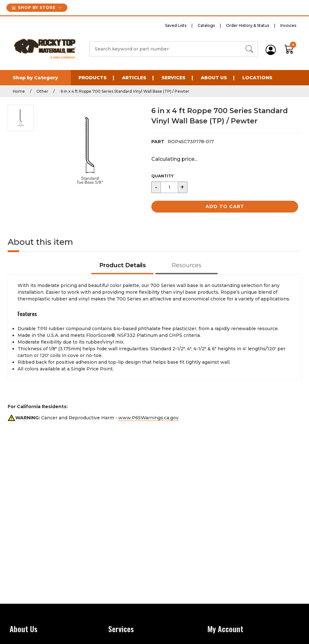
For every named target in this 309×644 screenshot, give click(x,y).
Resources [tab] (187, 265)
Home (19, 91)
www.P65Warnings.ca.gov (148, 418)
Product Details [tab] (123, 265)
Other (42, 91)
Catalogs (206, 25)
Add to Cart (225, 206)
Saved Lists (176, 25)
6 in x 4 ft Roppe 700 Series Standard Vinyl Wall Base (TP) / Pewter (124, 91)
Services (173, 78)
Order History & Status (248, 25)
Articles (134, 78)
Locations (257, 78)
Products (93, 78)
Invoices (288, 25)
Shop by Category (35, 78)
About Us (214, 78)
